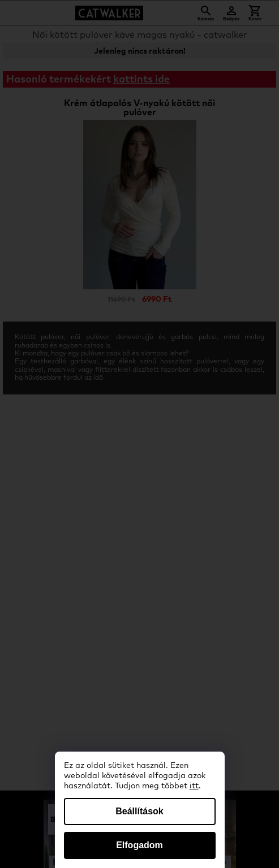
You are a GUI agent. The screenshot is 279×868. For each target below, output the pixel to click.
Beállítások (139, 811)
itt (194, 786)
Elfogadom (139, 845)
